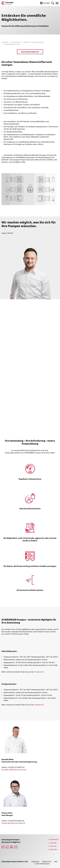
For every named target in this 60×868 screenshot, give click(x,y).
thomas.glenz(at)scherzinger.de (13, 823)
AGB (56, 862)
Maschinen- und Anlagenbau (33, 42)
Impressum (35, 862)
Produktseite (39, 672)
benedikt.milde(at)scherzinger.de (14, 770)
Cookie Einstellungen (42, 864)
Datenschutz (47, 862)
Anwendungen (16, 42)
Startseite (5, 42)
